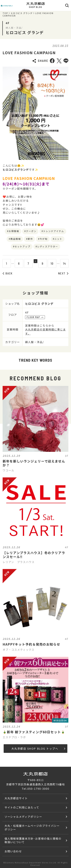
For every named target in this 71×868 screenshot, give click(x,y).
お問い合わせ (13, 851)
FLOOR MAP (35, 317)
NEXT (63, 273)
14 (67, 263)
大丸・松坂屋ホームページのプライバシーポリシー (32, 827)
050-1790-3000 (38, 789)
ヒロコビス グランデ (22, 13)
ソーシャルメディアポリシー (23, 817)
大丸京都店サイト (16, 798)
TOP (5, 13)
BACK (8, 273)
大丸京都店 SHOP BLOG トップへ (38, 748)
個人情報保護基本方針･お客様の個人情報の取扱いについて (33, 840)
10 (54, 263)
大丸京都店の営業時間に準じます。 (45, 331)
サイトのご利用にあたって (22, 807)
